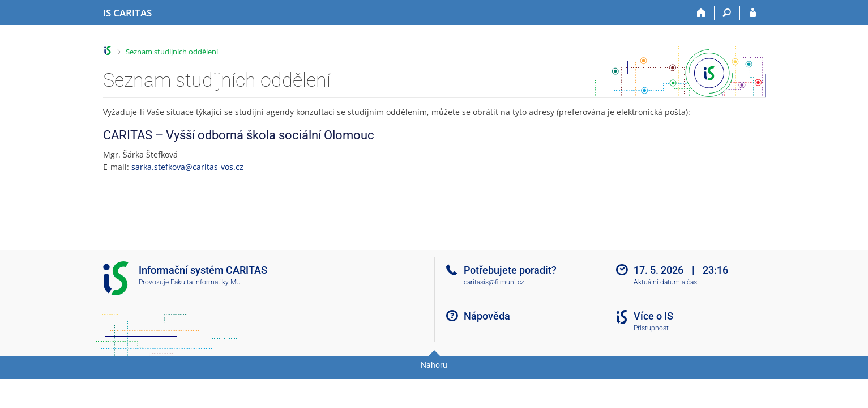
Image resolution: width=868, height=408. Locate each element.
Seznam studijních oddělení (172, 52)
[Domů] (702, 13)
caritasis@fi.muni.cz (494, 282)
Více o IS (653, 316)
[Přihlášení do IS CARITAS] (753, 13)
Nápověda (487, 316)
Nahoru (434, 365)
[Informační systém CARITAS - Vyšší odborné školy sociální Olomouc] (127, 13)
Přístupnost (651, 328)
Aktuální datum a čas (665, 282)
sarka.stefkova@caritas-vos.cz (187, 167)
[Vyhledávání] (727, 13)
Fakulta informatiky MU (206, 282)
